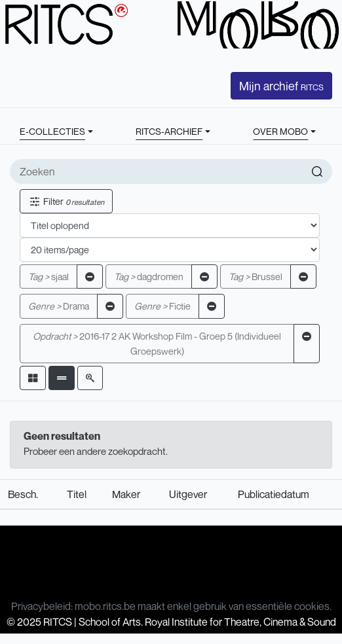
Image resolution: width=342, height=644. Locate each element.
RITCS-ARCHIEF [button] (169, 131)
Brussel (256, 277)
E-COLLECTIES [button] (52, 131)
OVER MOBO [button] (280, 131)
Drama (59, 306)
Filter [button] (66, 201)
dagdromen (149, 277)
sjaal (48, 277)
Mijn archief (281, 86)
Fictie (162, 306)
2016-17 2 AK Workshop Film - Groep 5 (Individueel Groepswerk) (157, 344)
